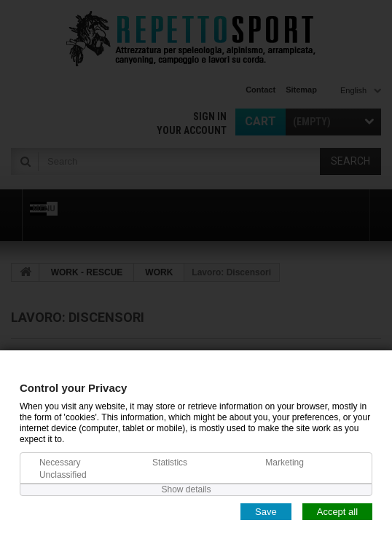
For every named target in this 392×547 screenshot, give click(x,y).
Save (266, 511)
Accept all (337, 511)
